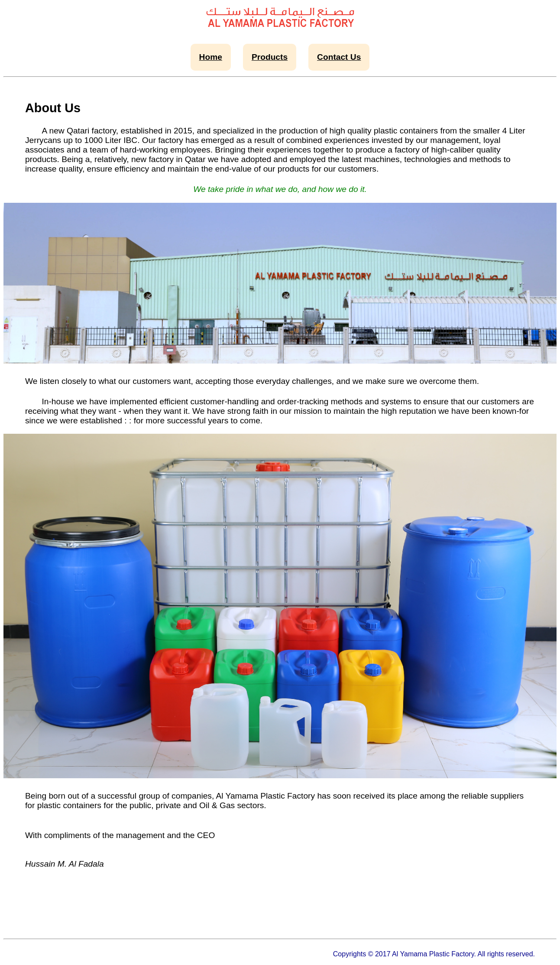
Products (270, 57)
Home (211, 57)
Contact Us (339, 57)
